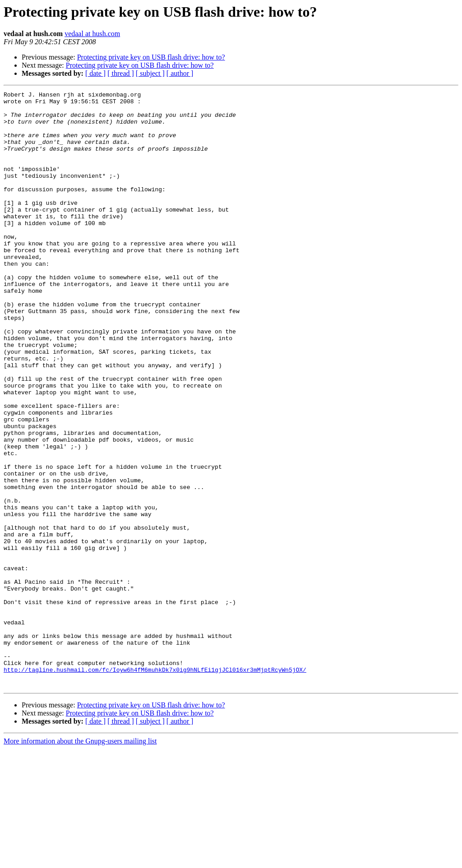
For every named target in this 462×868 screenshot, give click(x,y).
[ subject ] (150, 73)
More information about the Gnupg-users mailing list (80, 860)
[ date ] (95, 73)
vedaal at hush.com (92, 34)
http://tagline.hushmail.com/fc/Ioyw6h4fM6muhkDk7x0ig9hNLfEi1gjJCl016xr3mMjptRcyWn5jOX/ (155, 786)
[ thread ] (121, 73)
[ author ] (180, 73)
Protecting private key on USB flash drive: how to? (151, 57)
